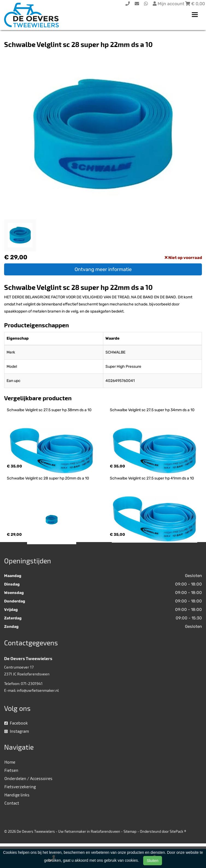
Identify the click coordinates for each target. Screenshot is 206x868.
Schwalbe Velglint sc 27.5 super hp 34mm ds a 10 (152, 410)
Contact (12, 803)
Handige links (17, 795)
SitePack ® (178, 831)
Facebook (16, 723)
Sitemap (130, 831)
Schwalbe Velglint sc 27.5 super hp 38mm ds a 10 (49, 410)
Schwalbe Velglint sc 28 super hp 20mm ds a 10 (48, 478)
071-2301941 (32, 683)
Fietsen (11, 770)
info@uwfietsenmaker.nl (38, 690)
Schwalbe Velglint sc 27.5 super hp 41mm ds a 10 (152, 478)
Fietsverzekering (20, 787)
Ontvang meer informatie (103, 269)
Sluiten (153, 861)
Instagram (17, 731)
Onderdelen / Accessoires (28, 778)
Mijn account (169, 4)
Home (10, 762)
